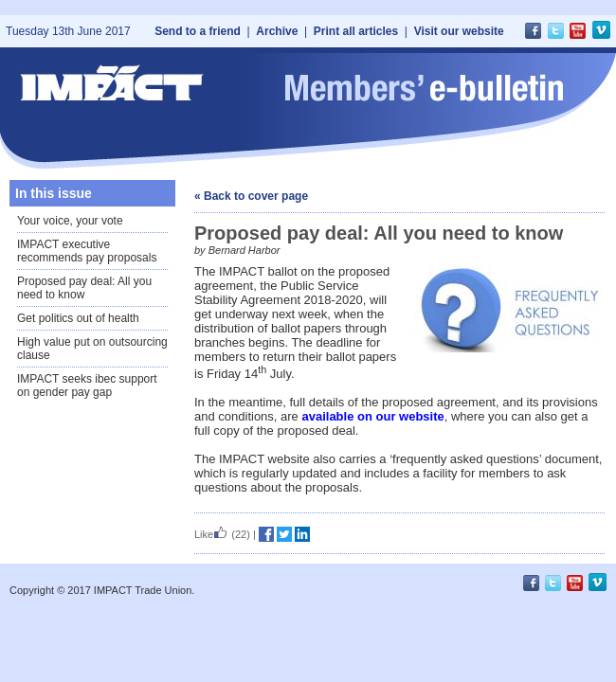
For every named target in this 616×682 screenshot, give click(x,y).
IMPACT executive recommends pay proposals (87, 251)
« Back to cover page (251, 196)
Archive (277, 31)
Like (211, 534)
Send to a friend (198, 31)
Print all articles (356, 31)
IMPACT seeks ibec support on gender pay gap (87, 386)
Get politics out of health (78, 318)
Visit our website (459, 31)
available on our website (372, 416)
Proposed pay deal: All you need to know (84, 288)
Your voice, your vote (70, 221)
